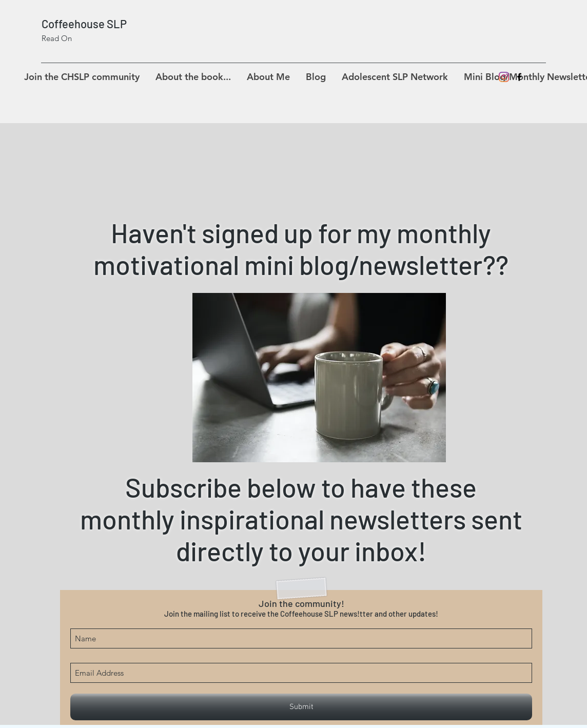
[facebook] (519, 77)
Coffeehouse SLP (84, 24)
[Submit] (301, 707)
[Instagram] (504, 77)
